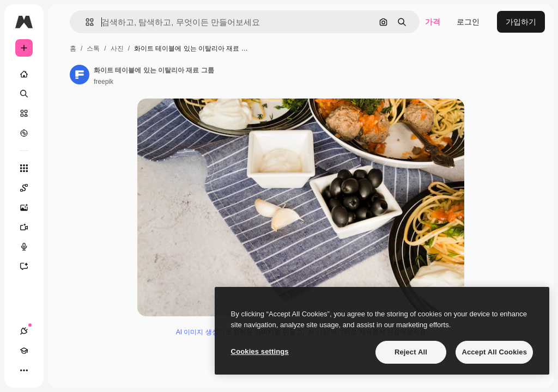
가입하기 (521, 22)
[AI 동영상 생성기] (29, 227)
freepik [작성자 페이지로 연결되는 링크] (104, 82)
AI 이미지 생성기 (201, 332)
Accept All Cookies (494, 352)
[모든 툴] (24, 168)
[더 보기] (24, 370)
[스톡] (24, 113)
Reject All (411, 352)
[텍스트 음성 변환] (29, 247)
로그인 (468, 22)
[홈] (24, 74)
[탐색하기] (24, 133)
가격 (433, 22)
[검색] (24, 94)
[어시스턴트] (29, 266)
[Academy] (24, 351)
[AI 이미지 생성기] (29, 207)
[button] (85, 22)
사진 (117, 48)
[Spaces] (29, 188)
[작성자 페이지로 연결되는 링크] (80, 75)
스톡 (93, 48)
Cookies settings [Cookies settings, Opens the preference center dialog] (260, 351)
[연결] (24, 331)
